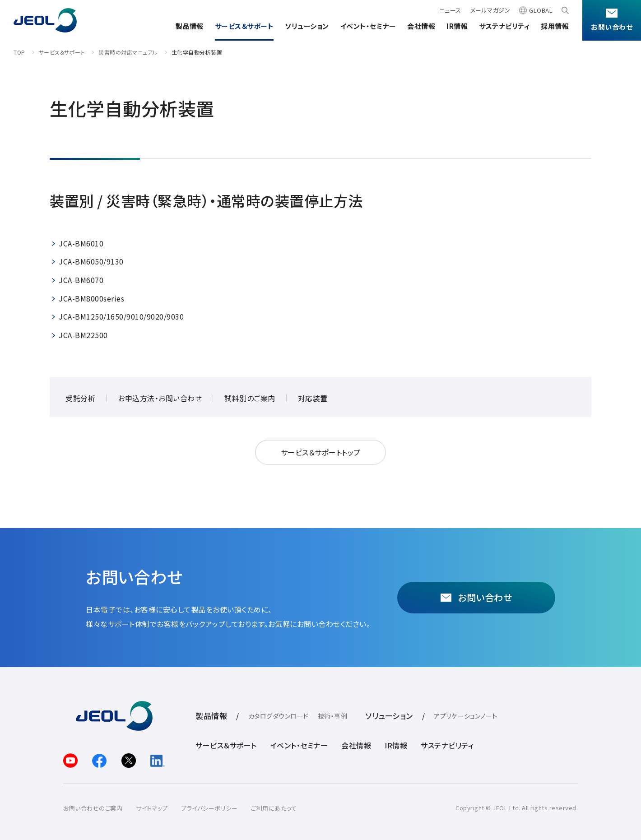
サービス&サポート (62, 52)
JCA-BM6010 (81, 243)
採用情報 (555, 26)
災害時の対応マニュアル (128, 52)
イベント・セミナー (368, 26)
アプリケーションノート (466, 716)
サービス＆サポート (244, 26)
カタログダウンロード (279, 716)
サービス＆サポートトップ (321, 452)
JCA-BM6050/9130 (91, 261)
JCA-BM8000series (91, 298)
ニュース (450, 10)
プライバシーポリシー (209, 808)
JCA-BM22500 (83, 335)
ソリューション (307, 26)
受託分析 (80, 398)
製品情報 (190, 26)
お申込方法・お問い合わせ (160, 398)
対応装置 (313, 398)
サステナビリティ (504, 26)
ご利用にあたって (274, 808)
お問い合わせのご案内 (93, 808)
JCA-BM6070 (81, 280)
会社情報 (421, 26)
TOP (19, 52)
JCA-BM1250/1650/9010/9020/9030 (121, 316)
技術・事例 (333, 716)
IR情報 (457, 26)
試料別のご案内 (250, 398)
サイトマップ (152, 808)
